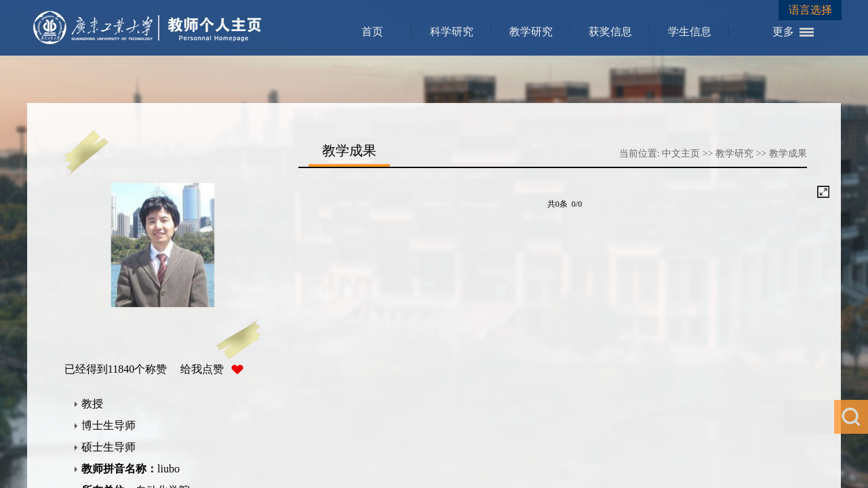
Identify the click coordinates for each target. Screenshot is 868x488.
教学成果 (788, 154)
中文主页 (681, 154)
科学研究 (452, 32)
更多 (783, 32)
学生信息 (690, 32)
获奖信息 (610, 32)
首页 (372, 32)
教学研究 (531, 32)
